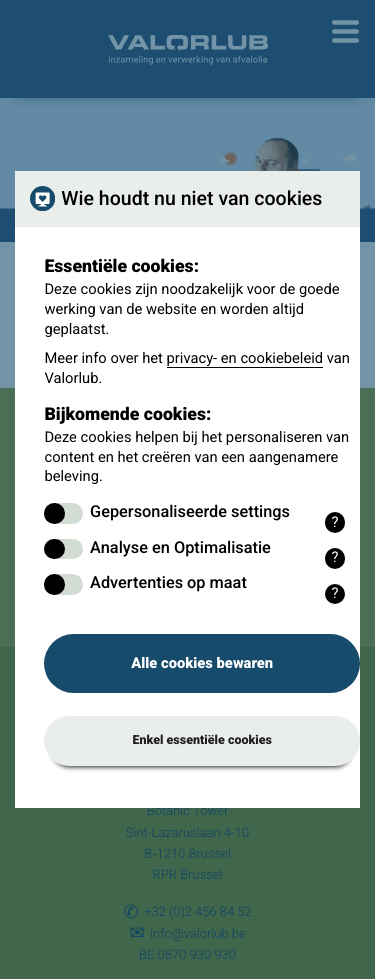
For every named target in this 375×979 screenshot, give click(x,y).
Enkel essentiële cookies (202, 740)
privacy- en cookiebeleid (245, 358)
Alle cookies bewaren (202, 663)
